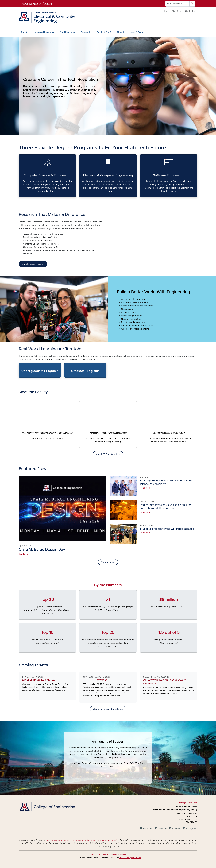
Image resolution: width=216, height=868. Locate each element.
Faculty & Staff (104, 32)
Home (166, 11)
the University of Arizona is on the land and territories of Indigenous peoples (83, 840)
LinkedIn (176, 829)
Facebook (148, 829)
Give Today (177, 11)
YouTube (162, 829)
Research (86, 32)
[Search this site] (177, 4)
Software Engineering (142, 195)
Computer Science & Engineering (21, 195)
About (24, 32)
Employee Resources (188, 803)
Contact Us (191, 11)
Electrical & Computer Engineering (82, 195)
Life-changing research (33, 264)
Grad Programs (67, 32)
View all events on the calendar (108, 709)
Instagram (191, 829)
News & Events (137, 32)
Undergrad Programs (43, 32)
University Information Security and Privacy (108, 854)
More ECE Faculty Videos (108, 454)
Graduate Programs (66, 375)
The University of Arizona (130, 858)
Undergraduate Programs (21, 375)
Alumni (120, 32)
